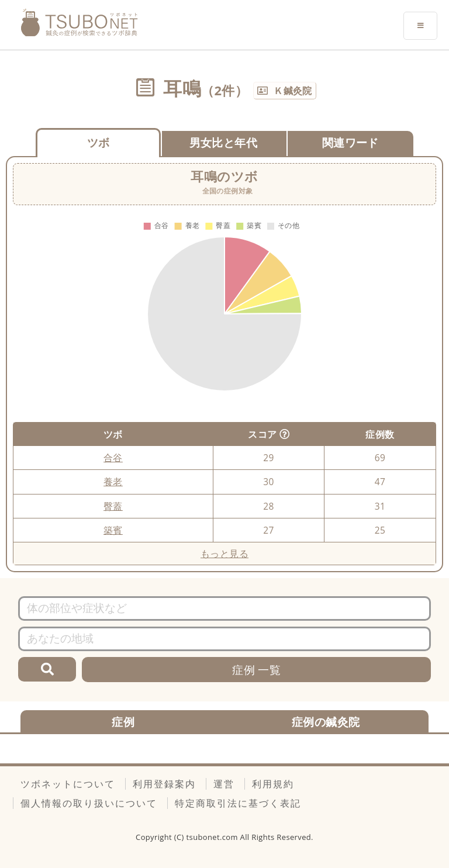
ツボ (99, 142)
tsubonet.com (213, 837)
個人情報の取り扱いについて (89, 803)
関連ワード (350, 142)
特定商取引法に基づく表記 (238, 803)
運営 (224, 784)
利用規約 (273, 784)
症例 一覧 (256, 670)
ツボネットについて (68, 784)
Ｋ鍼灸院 (293, 91)
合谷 (113, 458)
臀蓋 (113, 506)
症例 (123, 722)
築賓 (113, 530)
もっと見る (224, 554)
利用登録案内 (164, 784)
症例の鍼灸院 (326, 722)
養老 (113, 482)
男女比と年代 (223, 142)
